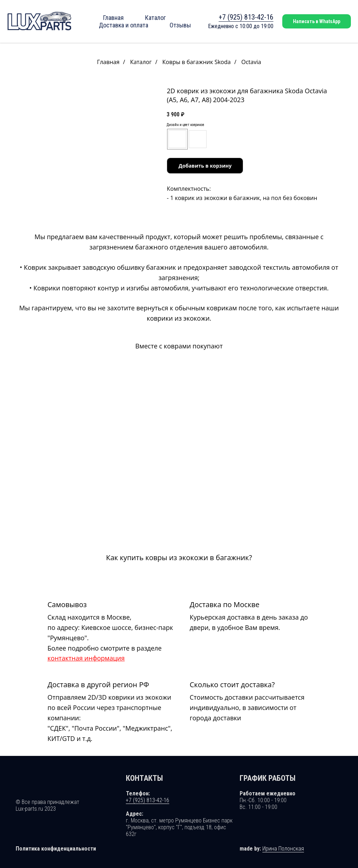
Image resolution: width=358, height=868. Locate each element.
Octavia (251, 62)
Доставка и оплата (124, 25)
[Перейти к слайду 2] (86, 220)
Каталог (155, 18)
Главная (113, 18)
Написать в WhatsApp (317, 21)
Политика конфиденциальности (56, 847)
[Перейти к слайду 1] (82, 220)
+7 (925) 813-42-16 (246, 17)
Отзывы (180, 25)
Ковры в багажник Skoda (197, 62)
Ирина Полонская (283, 847)
